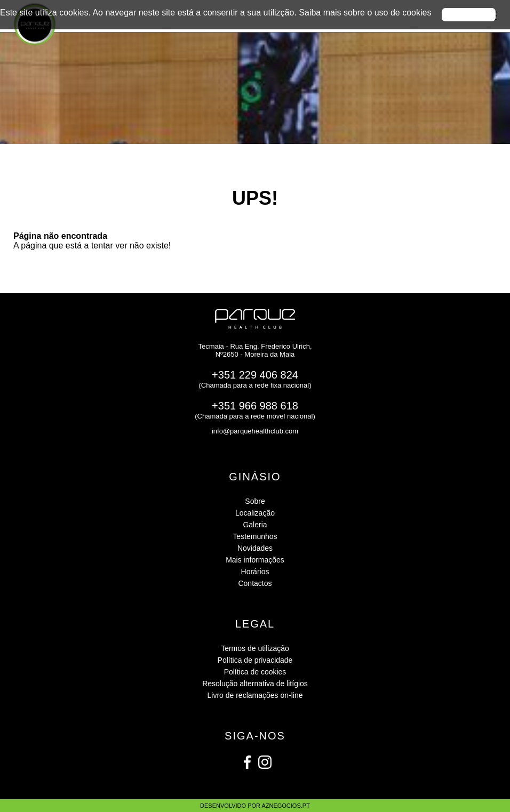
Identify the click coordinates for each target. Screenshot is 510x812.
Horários (255, 572)
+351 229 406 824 (255, 375)
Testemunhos (255, 536)
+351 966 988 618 (255, 406)
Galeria (255, 525)
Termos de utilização (255, 648)
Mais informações (255, 560)
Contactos (255, 583)
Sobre (255, 501)
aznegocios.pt (285, 806)
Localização (255, 513)
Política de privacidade (255, 660)
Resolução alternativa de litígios (255, 684)
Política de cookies (255, 672)
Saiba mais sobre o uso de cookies (365, 13)
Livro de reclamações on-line (255, 695)
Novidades (255, 548)
